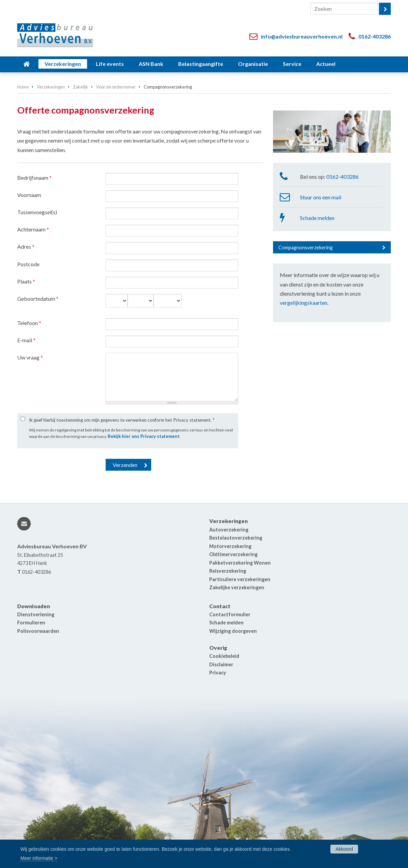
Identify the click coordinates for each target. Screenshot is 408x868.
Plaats (26, 281)
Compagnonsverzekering (306, 247)
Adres (26, 246)
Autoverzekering (229, 530)
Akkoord (344, 849)
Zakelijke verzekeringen (237, 587)
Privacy (218, 673)
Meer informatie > (39, 858)
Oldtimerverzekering (233, 554)
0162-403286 (375, 36)
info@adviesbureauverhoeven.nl (302, 36)
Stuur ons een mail (321, 197)
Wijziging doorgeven (233, 631)
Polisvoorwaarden (38, 631)
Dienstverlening (36, 614)
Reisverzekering (228, 571)
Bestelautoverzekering (236, 538)
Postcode (28, 264)
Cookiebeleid (224, 656)
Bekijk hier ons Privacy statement (144, 436)
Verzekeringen (51, 87)
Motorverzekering (230, 546)
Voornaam (29, 195)
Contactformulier (230, 614)
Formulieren (31, 623)
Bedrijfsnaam (34, 178)
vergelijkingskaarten (304, 303)
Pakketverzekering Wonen (240, 563)
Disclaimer (221, 664)
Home (23, 87)
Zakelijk (80, 87)
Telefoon (29, 323)
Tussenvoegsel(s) (37, 212)
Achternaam (33, 229)
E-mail (26, 340)
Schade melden (317, 218)
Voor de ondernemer (116, 87)
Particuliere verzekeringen (240, 579)
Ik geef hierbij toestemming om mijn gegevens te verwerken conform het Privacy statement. (122, 420)
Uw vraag (30, 357)
